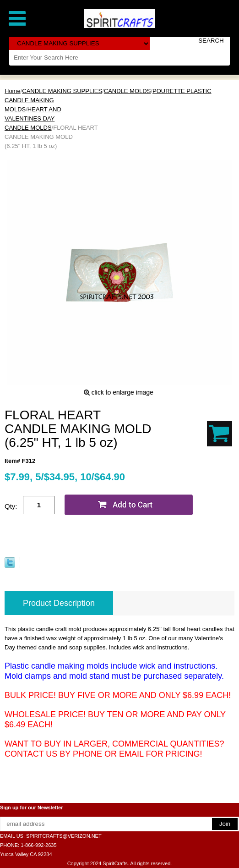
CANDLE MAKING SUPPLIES (62, 91)
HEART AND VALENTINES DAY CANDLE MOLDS (33, 118)
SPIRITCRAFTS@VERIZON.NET (64, 836)
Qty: (11, 506)
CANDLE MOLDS (128, 91)
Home (13, 91)
